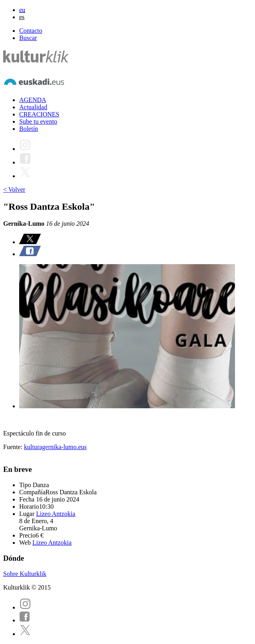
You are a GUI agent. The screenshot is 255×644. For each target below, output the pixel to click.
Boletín (29, 129)
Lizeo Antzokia (56, 514)
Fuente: (14, 447)
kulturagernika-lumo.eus (55, 447)
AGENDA (33, 100)
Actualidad (33, 107)
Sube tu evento (38, 121)
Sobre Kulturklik (25, 574)
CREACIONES (39, 114)
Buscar (28, 38)
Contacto (31, 31)
